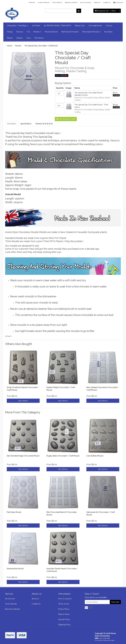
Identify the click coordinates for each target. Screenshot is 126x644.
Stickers (20, 38)
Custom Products (44, 2)
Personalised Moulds (91, 32)
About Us (97, 2)
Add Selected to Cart (66, 119)
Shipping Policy (64, 625)
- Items (106, 11)
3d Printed (36, 26)
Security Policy (64, 619)
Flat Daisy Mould (14, 512)
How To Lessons (86, 2)
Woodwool (39, 38)
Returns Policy (64, 614)
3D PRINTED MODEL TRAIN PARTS (57, 26)
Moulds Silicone (51, 32)
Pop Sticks (108, 32)
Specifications (26, 124)
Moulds (37, 32)
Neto (113, 640)
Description (12, 124)
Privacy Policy (64, 609)
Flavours (20, 32)
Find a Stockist (57, 2)
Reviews (44, 124)
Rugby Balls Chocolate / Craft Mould (63, 456)
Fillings (10, 32)
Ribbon (10, 38)
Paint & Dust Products (70, 32)
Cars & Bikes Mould (95, 456)
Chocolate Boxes (95, 26)
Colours (109, 26)
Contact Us (107, 2)
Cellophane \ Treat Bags (18, 26)
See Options (23, 401)
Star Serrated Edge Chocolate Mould (23, 456)
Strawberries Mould (15, 569)
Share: (62, 75)
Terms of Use (63, 604)
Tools (29, 38)
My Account (10, 599)
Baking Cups (80, 26)
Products (32, 2)
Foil (28, 32)
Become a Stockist (71, 2)
